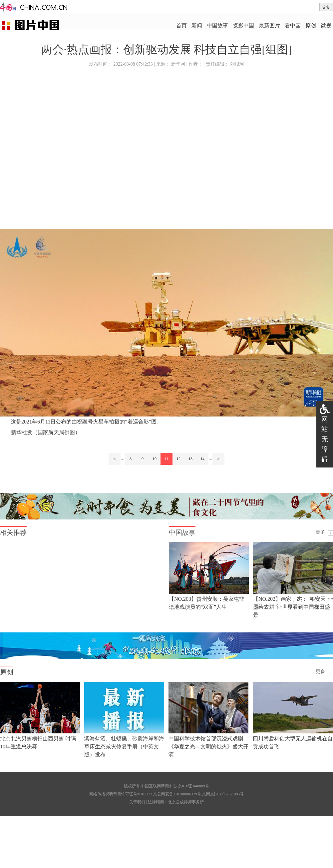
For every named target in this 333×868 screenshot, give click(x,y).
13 (190, 459)
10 (155, 459)
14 (202, 459)
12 (178, 459)
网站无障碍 (325, 439)
